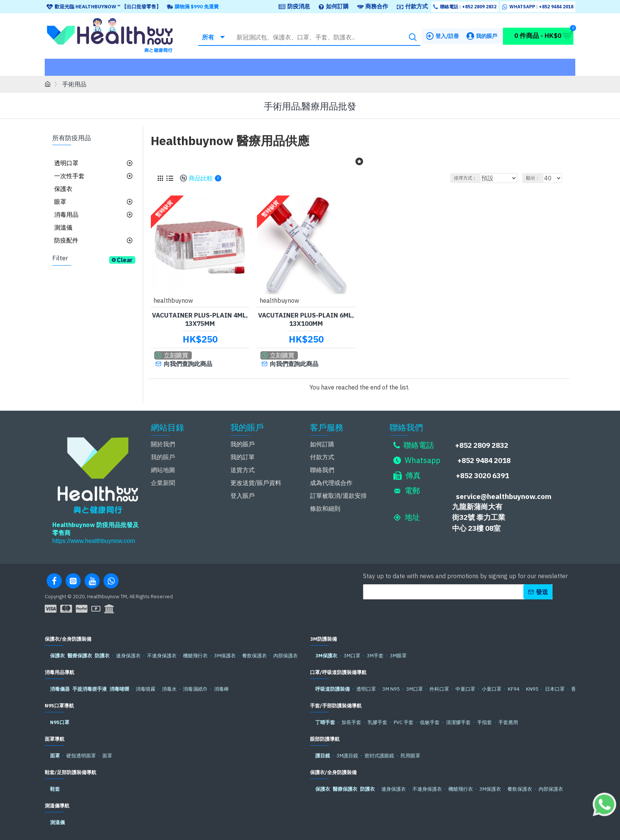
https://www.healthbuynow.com (94, 539)
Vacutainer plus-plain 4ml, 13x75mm (200, 319)
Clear (125, 260)
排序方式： (466, 178)
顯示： (536, 178)
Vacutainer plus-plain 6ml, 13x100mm (306, 319)
